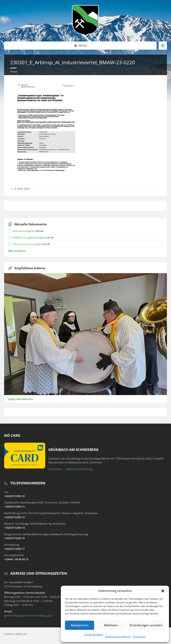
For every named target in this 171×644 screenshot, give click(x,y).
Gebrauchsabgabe (23, 231)
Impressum (139, 637)
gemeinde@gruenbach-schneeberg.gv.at (29, 615)
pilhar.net (22, 634)
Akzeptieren (80, 625)
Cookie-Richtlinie (94, 634)
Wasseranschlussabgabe (27, 244)
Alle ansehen (17, 251)
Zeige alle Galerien (21, 399)
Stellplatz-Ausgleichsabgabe (29, 237)
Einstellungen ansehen (146, 625)
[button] (163, 591)
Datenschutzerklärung (118, 637)
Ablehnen (111, 625)
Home (14, 72)
